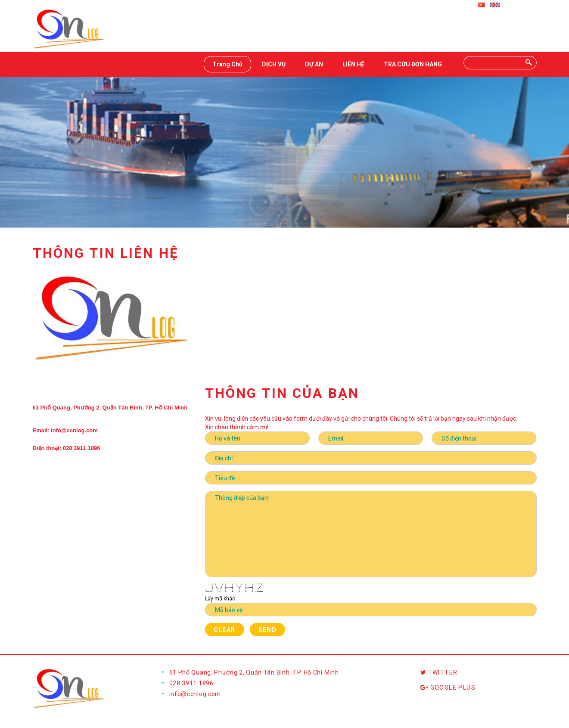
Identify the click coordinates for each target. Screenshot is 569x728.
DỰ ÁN (314, 64)
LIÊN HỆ (353, 64)
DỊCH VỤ (274, 64)
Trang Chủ (227, 64)
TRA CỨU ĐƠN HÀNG (413, 64)
